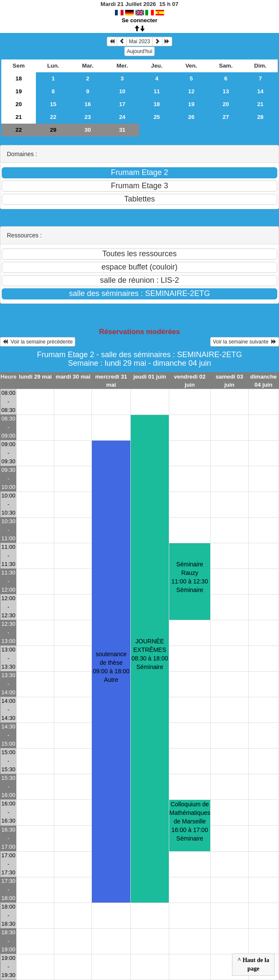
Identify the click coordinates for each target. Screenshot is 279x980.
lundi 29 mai (35, 377)
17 (122, 104)
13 (226, 91)
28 (260, 117)
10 (122, 91)
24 (122, 117)
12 (191, 91)
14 (260, 91)
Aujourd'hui (140, 51)
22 (53, 117)
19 (19, 91)
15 (53, 104)
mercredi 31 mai (111, 381)
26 (191, 117)
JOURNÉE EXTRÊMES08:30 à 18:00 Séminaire (150, 654)
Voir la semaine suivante (245, 342)
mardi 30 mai (73, 377)
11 (157, 91)
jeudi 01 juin (150, 377)
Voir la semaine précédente (38, 342)
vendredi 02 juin (190, 381)
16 (88, 104)
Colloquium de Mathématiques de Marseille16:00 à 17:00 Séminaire (190, 821)
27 (226, 117)
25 (157, 117)
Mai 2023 (139, 41)
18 (19, 78)
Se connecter (140, 20)
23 (88, 117)
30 (88, 130)
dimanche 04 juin (264, 381)
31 (122, 130)
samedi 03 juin (229, 381)
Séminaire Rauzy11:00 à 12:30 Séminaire (190, 577)
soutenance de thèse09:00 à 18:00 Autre (111, 667)
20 (19, 104)
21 (260, 104)
